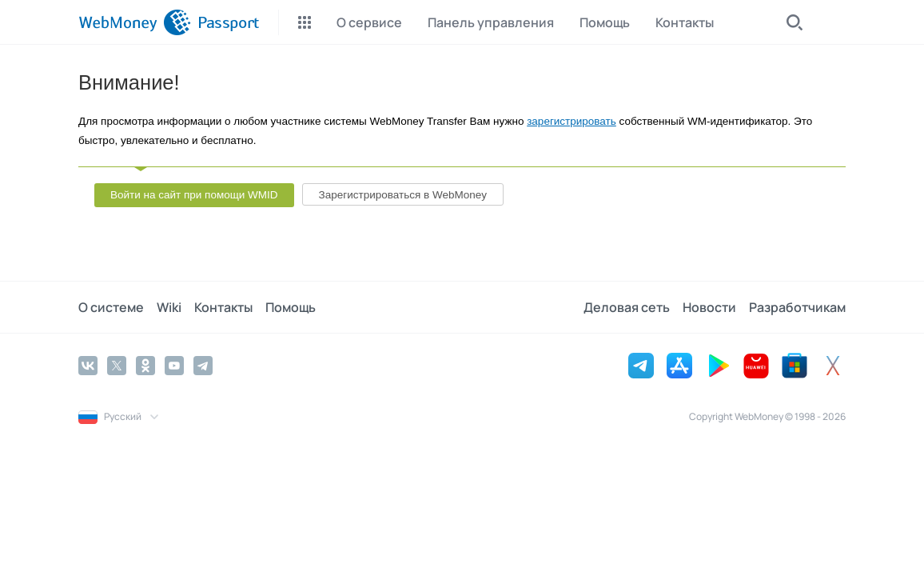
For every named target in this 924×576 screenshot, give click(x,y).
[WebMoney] (135, 22)
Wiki (169, 307)
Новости (709, 307)
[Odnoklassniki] (145, 366)
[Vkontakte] (88, 366)
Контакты (223, 307)
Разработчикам (797, 307)
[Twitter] (117, 366)
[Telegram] (203, 366)
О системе (111, 307)
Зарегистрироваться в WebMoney (403, 195)
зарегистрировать (572, 121)
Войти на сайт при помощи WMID (194, 195)
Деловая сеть (627, 307)
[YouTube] (174, 366)
